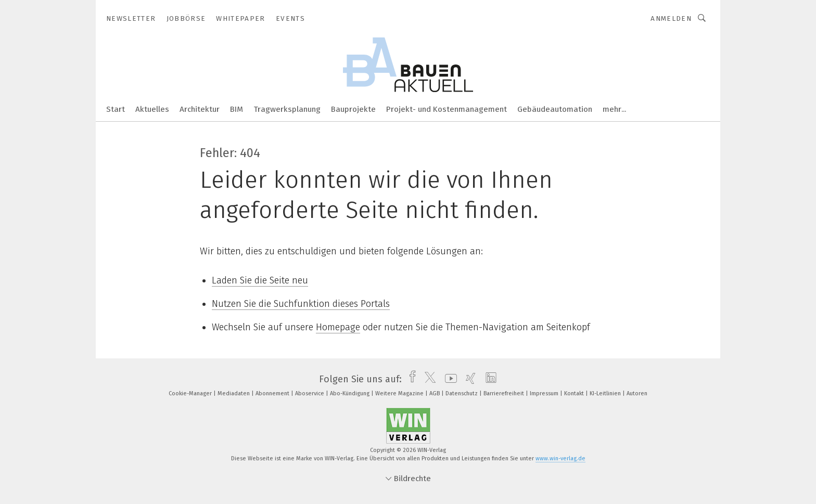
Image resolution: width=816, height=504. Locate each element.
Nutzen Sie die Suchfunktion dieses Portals (301, 304)
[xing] (468, 379)
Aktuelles (152, 109)
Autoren (637, 393)
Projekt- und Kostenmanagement (447, 109)
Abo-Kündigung (350, 393)
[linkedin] (488, 379)
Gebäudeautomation (555, 109)
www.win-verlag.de (560, 458)
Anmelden (671, 18)
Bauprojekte (353, 109)
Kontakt (575, 393)
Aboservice (310, 393)
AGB (435, 393)
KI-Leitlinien (606, 393)
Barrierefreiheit (505, 393)
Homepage (338, 327)
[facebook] (410, 379)
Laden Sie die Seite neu (260, 280)
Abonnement (273, 393)
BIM (237, 109)
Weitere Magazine (400, 393)
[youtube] (448, 379)
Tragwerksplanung (287, 109)
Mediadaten (234, 393)
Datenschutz (462, 393)
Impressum (545, 393)
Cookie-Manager (191, 393)
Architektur (200, 109)
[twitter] (428, 379)
